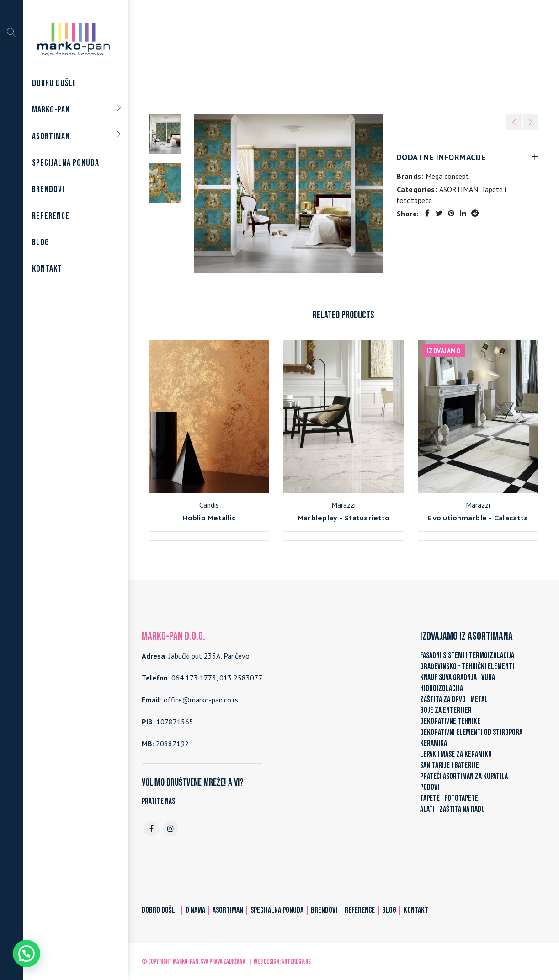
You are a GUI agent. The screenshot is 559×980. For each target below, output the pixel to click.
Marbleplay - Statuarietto (343, 518)
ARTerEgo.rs (296, 961)
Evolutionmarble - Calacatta (478, 518)
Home (248, 56)
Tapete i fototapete (344, 56)
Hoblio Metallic (209, 518)
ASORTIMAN (285, 56)
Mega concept (447, 176)
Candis (209, 505)
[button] (27, 953)
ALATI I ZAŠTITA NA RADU (453, 809)
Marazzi (343, 505)
